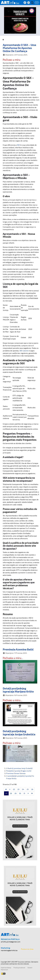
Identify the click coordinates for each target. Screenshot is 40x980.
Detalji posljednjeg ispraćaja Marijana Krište (18, 690)
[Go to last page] (32, 793)
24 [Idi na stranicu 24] (23, 789)
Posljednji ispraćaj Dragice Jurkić (19, 771)
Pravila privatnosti (19, 968)
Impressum (4, 970)
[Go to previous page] (10, 789)
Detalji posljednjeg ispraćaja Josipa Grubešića (19, 733)
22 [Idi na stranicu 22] (14, 789)
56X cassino (24, 351)
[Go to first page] (6, 789)
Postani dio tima (27, 949)
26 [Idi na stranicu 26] (32, 789)
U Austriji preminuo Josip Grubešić (19, 768)
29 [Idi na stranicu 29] (15, 793)
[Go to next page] (28, 793)
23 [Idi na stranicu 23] (18, 789)
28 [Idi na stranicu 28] (11, 793)
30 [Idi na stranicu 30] (20, 793)
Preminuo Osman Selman (16, 773)
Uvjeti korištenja (6, 968)
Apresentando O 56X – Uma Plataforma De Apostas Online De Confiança (19, 48)
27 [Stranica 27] (6, 793)
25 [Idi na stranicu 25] (28, 789)
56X (18, 145)
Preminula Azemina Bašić (18, 649)
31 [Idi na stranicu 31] (24, 793)
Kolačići (30, 968)
